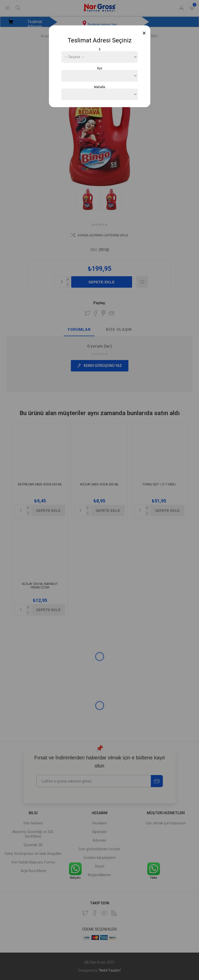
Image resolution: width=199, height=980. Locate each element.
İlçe (100, 68)
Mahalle (100, 87)
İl (100, 50)
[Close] (144, 33)
